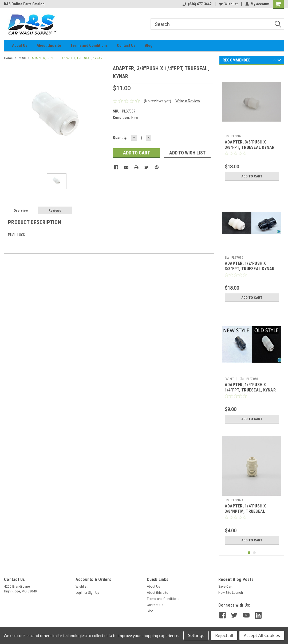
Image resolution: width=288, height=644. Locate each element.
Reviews (55, 210)
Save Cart (225, 587)
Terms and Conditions (89, 45)
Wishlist (228, 4)
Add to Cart (252, 176)
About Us (20, 45)
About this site (49, 45)
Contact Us (126, 45)
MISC (22, 58)
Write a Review (188, 101)
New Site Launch (231, 593)
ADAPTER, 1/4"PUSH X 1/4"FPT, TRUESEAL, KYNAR (250, 387)
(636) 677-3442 (197, 4)
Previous (275, 61)
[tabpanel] (252, 126)
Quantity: (120, 138)
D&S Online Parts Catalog (24, 4)
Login (80, 593)
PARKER (230, 379)
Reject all (224, 635)
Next (279, 61)
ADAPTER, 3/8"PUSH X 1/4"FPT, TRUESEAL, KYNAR (67, 58)
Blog (149, 45)
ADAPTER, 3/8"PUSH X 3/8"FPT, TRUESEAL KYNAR (250, 145)
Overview (21, 210)
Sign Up (94, 593)
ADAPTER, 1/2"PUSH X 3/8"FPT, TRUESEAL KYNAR (250, 266)
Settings (196, 635)
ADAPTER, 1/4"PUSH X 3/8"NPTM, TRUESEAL (245, 509)
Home (8, 58)
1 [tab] (249, 553)
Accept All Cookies (262, 635)
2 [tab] (255, 553)
